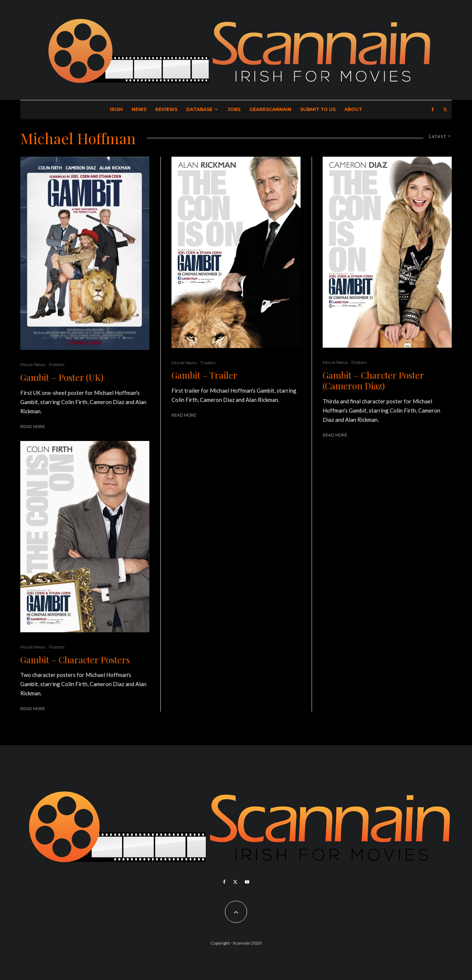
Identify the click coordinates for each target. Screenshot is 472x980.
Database (199, 109)
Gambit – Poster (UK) (62, 377)
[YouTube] (247, 882)
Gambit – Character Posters (75, 660)
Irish (116, 109)
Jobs (234, 109)
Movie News (33, 364)
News (139, 109)
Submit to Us (318, 109)
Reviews (166, 109)
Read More (33, 427)
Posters (57, 364)
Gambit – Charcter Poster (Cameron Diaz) (373, 380)
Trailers (208, 363)
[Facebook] (433, 110)
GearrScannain (270, 109)
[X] (445, 110)
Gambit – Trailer (204, 375)
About (353, 109)
